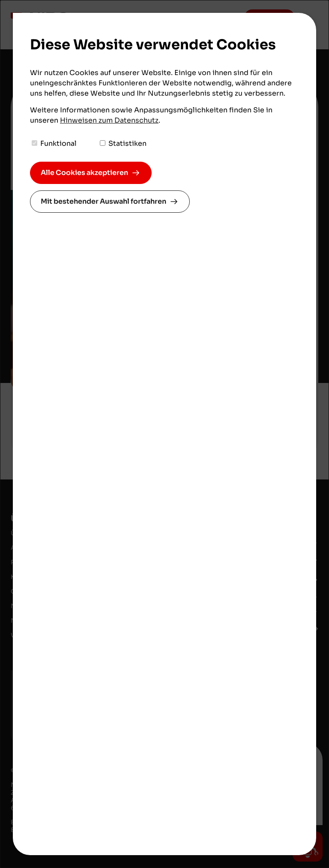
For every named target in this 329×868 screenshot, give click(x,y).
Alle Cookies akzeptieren (84, 173)
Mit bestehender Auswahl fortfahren (103, 201)
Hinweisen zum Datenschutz (109, 120)
